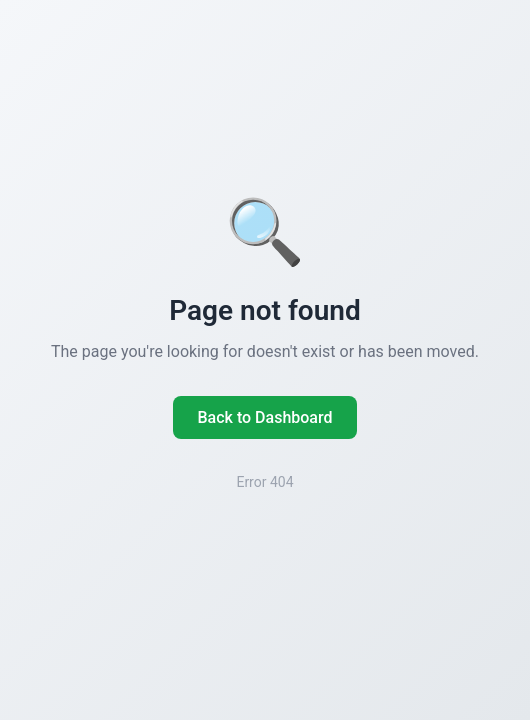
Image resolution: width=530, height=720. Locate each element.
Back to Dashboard (264, 417)
